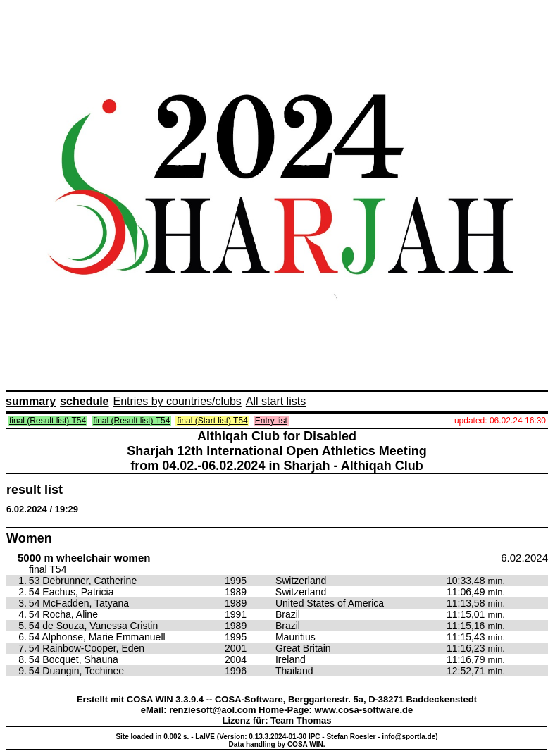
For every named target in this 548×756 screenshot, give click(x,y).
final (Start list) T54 (212, 421)
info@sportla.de (409, 737)
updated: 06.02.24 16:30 (500, 421)
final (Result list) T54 (48, 421)
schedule (84, 401)
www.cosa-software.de (364, 710)
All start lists (276, 401)
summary (31, 401)
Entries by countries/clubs (178, 401)
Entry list (271, 421)
